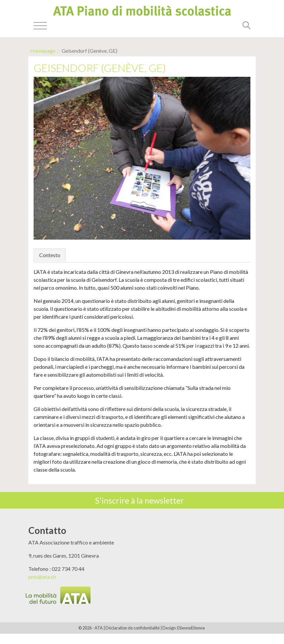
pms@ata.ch (42, 577)
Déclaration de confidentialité (133, 628)
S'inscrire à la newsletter (140, 500)
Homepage (43, 51)
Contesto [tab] (50, 255)
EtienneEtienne (191, 628)
